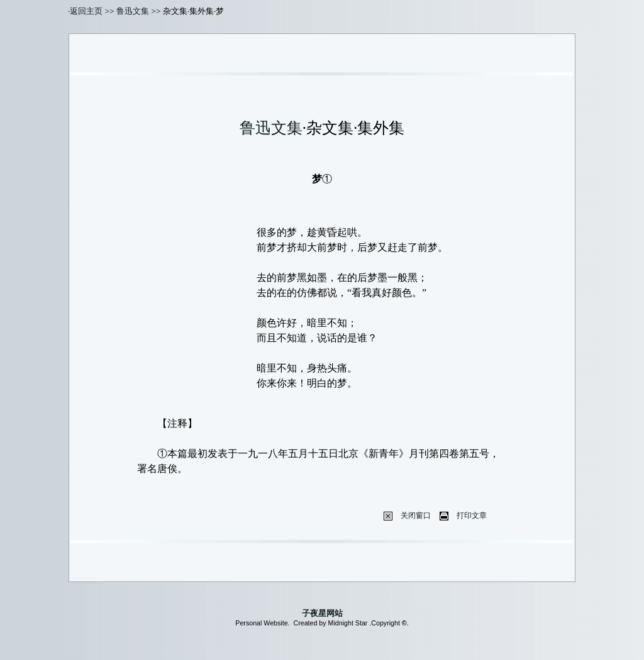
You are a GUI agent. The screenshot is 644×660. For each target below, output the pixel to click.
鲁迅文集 (133, 11)
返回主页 (86, 11)
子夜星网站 (322, 613)
